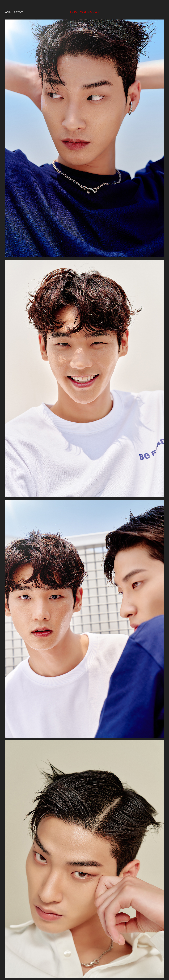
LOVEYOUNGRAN (85, 12)
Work (8, 12)
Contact (19, 12)
